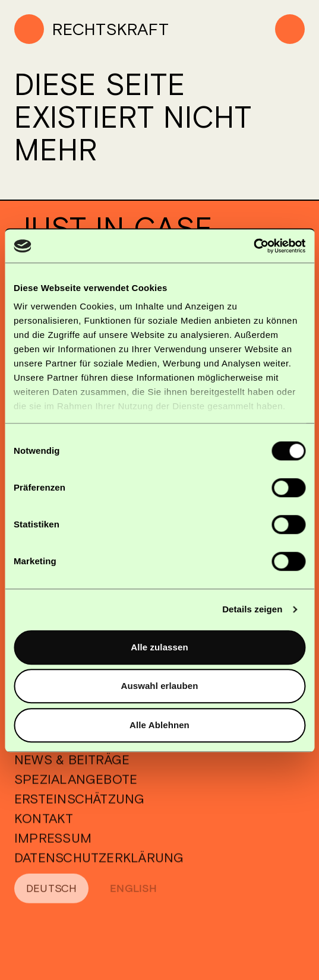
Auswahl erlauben (160, 686)
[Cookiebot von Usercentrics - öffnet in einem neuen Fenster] (253, 246)
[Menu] (290, 29)
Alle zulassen (159, 647)
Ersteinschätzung (80, 810)
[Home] (91, 29)
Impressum (53, 849)
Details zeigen (252, 609)
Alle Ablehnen (159, 725)
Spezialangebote (76, 791)
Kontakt (44, 830)
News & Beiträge (72, 771)
